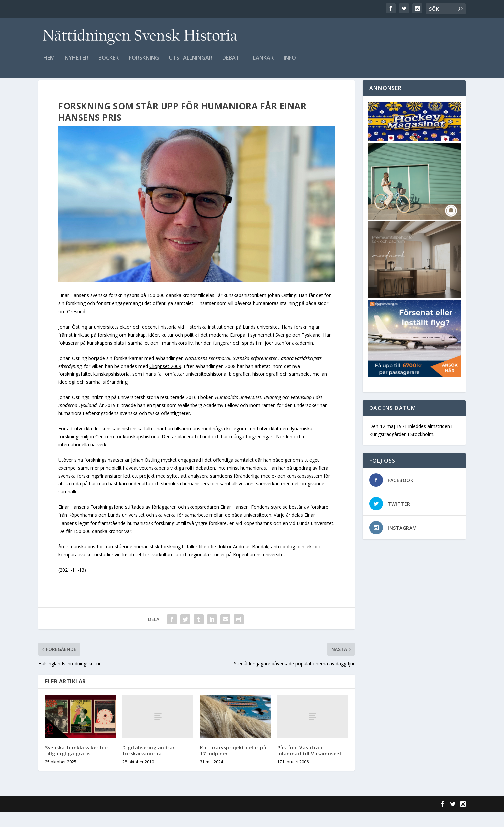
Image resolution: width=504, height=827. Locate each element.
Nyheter (77, 62)
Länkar (263, 62)
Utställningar (191, 62)
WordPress (147, 819)
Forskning (144, 62)
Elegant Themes (84, 819)
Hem (49, 62)
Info (290, 62)
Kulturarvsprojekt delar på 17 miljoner (233, 766)
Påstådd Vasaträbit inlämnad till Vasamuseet (310, 766)
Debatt (233, 62)
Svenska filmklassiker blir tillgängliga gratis (77, 766)
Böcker (109, 62)
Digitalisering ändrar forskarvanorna (149, 766)
